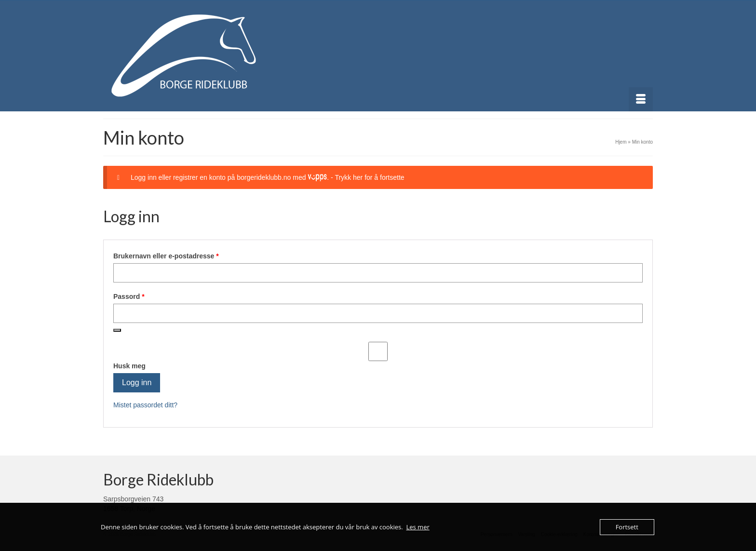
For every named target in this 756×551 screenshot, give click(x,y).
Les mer (418, 527)
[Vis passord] (117, 330)
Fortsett (627, 527)
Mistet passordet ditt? (145, 405)
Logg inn (137, 383)
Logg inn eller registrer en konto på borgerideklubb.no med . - (268, 177)
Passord (142, 296)
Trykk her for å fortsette (369, 177)
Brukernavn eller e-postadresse (179, 255)
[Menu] (641, 99)
